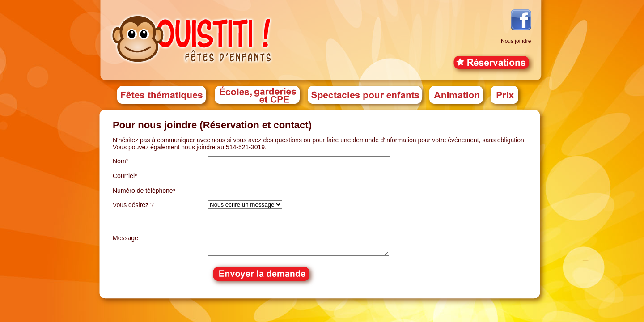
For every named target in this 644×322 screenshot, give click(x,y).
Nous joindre (516, 41)
